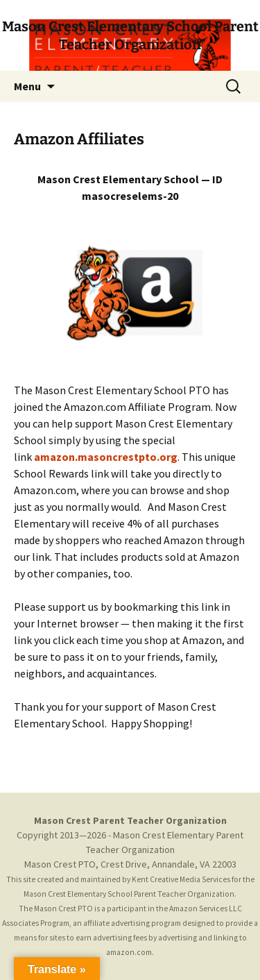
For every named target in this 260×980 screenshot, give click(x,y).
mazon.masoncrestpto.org (106, 457)
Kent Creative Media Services (181, 879)
